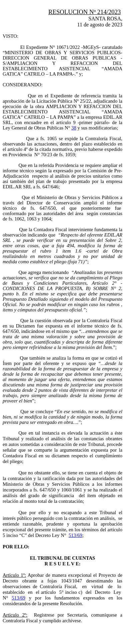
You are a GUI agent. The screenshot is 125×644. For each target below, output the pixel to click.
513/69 (75, 535)
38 (74, 128)
